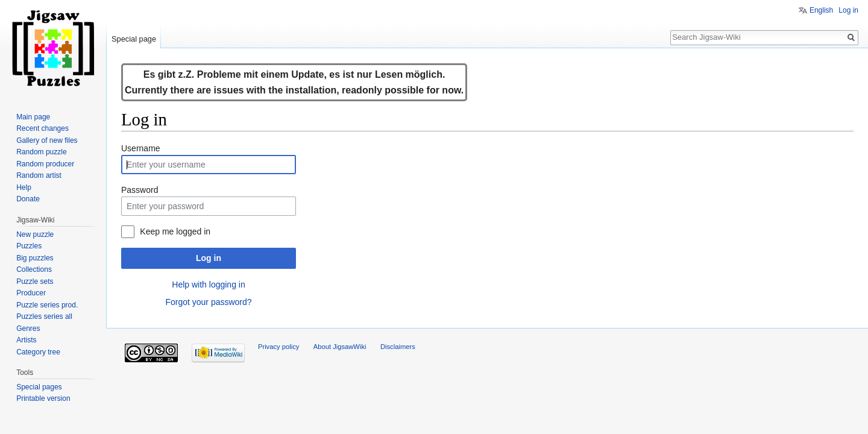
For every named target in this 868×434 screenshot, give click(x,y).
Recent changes (42, 128)
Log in (209, 258)
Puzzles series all (44, 316)
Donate (28, 199)
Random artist (39, 175)
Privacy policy (278, 347)
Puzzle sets (35, 281)
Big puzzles (35, 258)
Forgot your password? (208, 302)
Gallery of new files (47, 140)
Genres (28, 329)
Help (24, 187)
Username (141, 148)
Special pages (39, 387)
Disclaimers (398, 347)
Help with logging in (208, 285)
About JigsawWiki (340, 347)
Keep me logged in (175, 231)
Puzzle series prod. (47, 305)
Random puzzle (41, 152)
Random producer (45, 164)
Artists (26, 340)
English (821, 10)
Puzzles (29, 246)
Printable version (43, 398)
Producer (31, 293)
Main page (33, 117)
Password (140, 190)
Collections (34, 269)
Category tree (38, 352)
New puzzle (35, 234)
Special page (134, 39)
